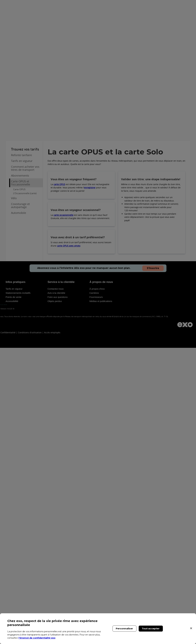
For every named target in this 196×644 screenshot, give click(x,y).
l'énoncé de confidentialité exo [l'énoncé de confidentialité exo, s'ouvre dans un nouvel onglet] (37, 638)
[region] (98, 629)
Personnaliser (124, 628)
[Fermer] (191, 628)
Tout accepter (151, 628)
